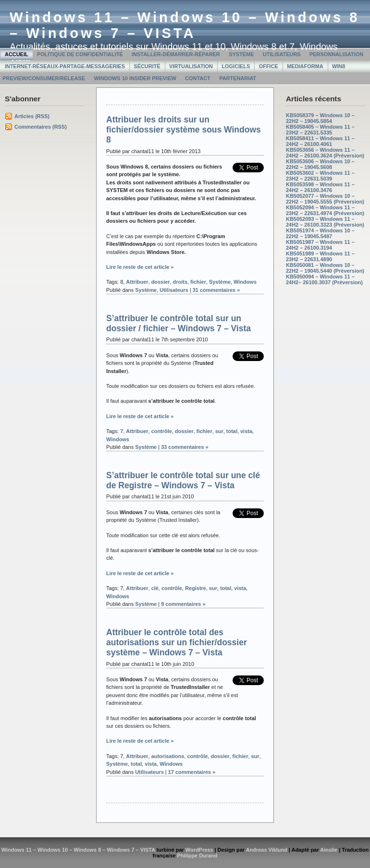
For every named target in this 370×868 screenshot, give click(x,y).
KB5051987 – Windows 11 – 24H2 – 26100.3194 (320, 245)
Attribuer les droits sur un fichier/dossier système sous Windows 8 (184, 130)
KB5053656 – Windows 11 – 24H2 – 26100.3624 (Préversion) (325, 153)
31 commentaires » (216, 290)
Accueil (17, 54)
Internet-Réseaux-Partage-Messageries (65, 66)
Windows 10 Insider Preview (135, 78)
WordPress (199, 850)
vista (246, 431)
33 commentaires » (185, 447)
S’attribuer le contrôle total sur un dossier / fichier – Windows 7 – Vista (179, 323)
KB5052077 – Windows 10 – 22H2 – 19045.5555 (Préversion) (325, 199)
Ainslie (329, 850)
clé (155, 588)
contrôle (162, 431)
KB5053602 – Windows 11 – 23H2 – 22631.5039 (320, 176)
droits (180, 282)
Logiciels (236, 66)
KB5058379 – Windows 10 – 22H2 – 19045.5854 (320, 118)
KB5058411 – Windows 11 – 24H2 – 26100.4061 (320, 141)
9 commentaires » (183, 604)
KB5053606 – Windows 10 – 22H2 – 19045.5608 (320, 164)
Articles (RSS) (32, 116)
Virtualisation (191, 66)
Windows (245, 282)
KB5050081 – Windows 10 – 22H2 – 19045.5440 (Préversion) (325, 268)
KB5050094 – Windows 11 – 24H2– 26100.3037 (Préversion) (324, 279)
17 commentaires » (192, 772)
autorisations (168, 756)
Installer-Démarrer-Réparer (176, 54)
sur (219, 431)
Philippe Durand (197, 856)
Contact (198, 78)
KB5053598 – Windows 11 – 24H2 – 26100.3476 (320, 187)
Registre (196, 588)
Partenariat (238, 78)
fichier (198, 282)
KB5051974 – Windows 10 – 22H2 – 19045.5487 (320, 233)
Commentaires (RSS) (41, 127)
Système (241, 54)
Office (269, 66)
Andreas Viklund (267, 850)
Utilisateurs (282, 54)
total (232, 431)
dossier (161, 282)
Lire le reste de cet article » (140, 267)
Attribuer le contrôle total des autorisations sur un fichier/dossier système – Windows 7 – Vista (177, 642)
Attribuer (137, 282)
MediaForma (305, 66)
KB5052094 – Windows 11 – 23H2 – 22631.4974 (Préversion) (325, 210)
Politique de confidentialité (80, 54)
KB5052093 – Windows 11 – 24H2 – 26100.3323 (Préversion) (325, 222)
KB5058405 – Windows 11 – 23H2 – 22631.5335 (320, 130)
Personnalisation (336, 54)
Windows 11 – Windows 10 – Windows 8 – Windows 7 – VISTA (185, 25)
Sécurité (147, 66)
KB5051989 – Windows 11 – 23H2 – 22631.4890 (320, 256)
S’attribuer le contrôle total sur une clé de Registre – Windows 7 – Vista (183, 480)
